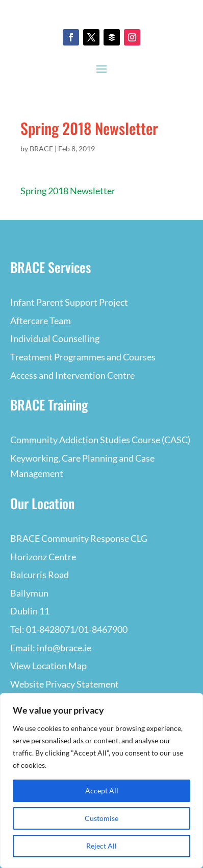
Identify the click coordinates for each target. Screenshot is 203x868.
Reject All (102, 846)
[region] (102, 781)
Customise (102, 818)
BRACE (41, 149)
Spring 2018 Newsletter (68, 191)
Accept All (102, 791)
